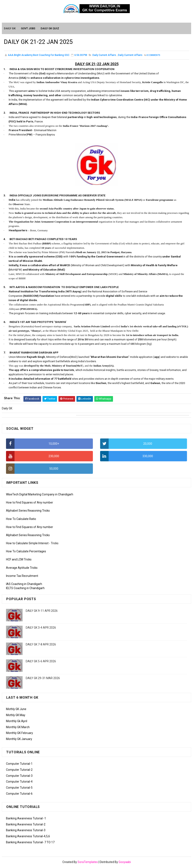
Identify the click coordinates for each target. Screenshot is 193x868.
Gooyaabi (125, 863)
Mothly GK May (16, 715)
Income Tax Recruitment (22, 576)
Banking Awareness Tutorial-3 (26, 831)
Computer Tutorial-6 (19, 794)
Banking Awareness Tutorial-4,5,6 (28, 837)
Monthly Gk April (17, 721)
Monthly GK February (19, 734)
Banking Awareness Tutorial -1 (26, 819)
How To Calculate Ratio (21, 519)
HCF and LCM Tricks (19, 560)
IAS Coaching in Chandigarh (24, 584)
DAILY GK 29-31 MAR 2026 (43, 678)
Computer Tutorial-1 (19, 764)
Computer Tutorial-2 (19, 770)
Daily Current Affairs (104, 56)
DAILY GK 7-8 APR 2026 (41, 645)
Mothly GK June (16, 709)
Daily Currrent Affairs (130, 56)
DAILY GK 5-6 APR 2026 (41, 662)
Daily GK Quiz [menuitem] (50, 29)
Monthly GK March (18, 728)
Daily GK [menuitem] (10, 29)
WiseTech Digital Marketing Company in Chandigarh (40, 495)
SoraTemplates (88, 863)
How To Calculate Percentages (26, 552)
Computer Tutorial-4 (19, 782)
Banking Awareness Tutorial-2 (26, 825)
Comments (153, 56)
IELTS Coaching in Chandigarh (25, 589)
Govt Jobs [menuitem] (28, 29)
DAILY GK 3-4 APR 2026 (41, 628)
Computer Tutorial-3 (19, 776)
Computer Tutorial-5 (19, 788)
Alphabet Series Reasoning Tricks (28, 511)
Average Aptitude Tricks (22, 568)
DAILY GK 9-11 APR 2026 (42, 611)
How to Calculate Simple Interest (27, 544)
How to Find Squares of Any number (30, 503)
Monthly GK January (19, 739)
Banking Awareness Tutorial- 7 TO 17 (30, 843)
